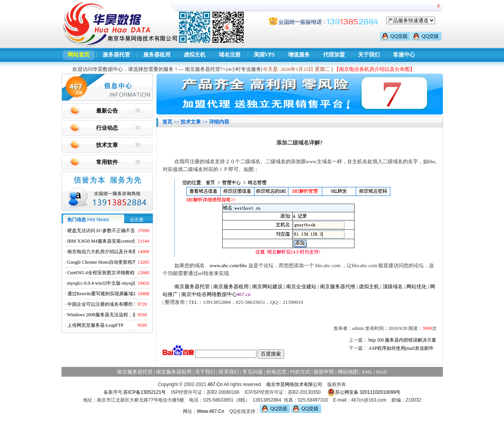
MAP (381, 372)
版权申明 (324, 372)
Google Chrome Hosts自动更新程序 (102, 262)
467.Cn (215, 384)
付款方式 (300, 372)
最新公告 (107, 111)
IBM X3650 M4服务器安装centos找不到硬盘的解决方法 (124, 241)
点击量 (137, 220)
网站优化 (416, 286)
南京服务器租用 (231, 286)
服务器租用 (157, 55)
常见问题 (253, 372)
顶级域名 (393, 286)
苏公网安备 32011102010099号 (364, 392)
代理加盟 (334, 55)
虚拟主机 (195, 55)
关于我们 (369, 55)
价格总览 (276, 372)
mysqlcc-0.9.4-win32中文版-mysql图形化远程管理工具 (122, 283)
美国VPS (264, 55)
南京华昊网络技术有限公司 (294, 384)
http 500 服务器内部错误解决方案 (403, 340)
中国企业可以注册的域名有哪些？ (102, 304)
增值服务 (299, 55)
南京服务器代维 (338, 286)
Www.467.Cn (211, 411)
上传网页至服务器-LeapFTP (96, 325)
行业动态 (107, 128)
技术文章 (107, 145)
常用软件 (107, 162)
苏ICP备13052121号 (145, 392)
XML (367, 372)
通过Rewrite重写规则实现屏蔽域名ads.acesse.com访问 (122, 294)
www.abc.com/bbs (228, 265)
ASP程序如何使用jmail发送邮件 (401, 348)
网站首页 (79, 55)
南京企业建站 (301, 286)
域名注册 (230, 55)
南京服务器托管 (192, 286)
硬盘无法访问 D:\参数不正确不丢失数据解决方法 (118, 231)
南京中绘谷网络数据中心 (209, 294)
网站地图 (348, 372)
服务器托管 (116, 55)
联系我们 (229, 372)
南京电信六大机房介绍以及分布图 (102, 252)
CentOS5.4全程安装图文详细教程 (101, 273)
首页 (167, 122)
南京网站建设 (267, 286)
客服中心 (404, 55)
